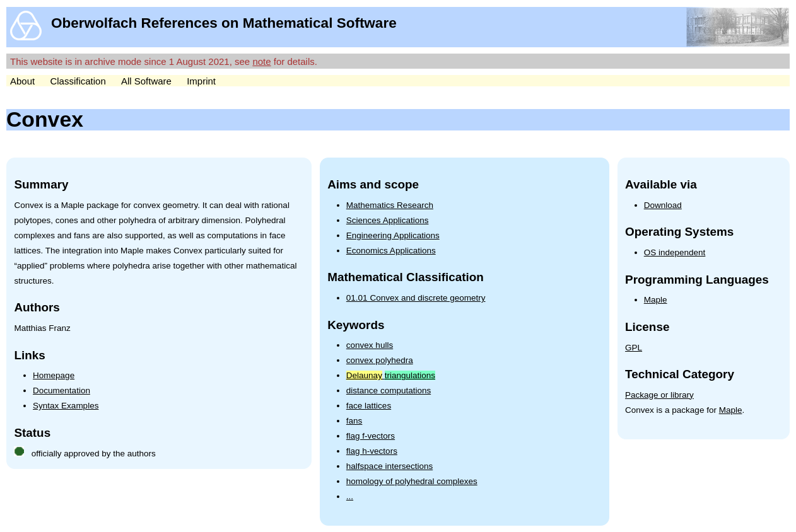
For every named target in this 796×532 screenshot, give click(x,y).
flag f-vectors (371, 436)
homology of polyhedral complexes (412, 481)
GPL (634, 348)
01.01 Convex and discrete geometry (416, 298)
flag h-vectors (372, 451)
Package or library (659, 395)
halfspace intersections (389, 466)
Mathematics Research (390, 205)
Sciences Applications (388, 220)
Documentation (61, 390)
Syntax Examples (66, 406)
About (22, 81)
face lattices (369, 406)
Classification (78, 81)
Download (663, 205)
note (261, 61)
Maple (656, 300)
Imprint (201, 81)
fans (354, 421)
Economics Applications (391, 251)
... (350, 496)
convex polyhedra (380, 360)
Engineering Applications (393, 235)
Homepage (54, 375)
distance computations (389, 390)
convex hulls (370, 345)
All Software (146, 81)
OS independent (675, 252)
